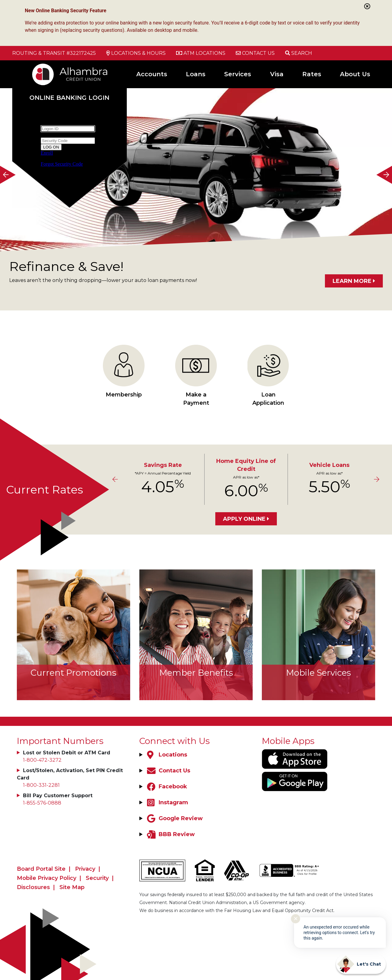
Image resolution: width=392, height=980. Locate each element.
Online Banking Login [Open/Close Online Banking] (70, 97)
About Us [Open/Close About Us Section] (355, 74)
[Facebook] (166, 787)
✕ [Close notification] (296, 919)
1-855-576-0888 (42, 803)
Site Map (72, 887)
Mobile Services (318, 673)
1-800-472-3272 (42, 760)
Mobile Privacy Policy (47, 878)
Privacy (85, 869)
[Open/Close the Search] (299, 53)
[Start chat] (361, 964)
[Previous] (8, 175)
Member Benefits (196, 673)
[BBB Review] (170, 834)
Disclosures (33, 887)
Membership (124, 371)
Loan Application (268, 375)
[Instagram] (167, 802)
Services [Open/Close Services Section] (238, 74)
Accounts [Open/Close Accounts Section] (152, 74)
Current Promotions (73, 673)
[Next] (384, 175)
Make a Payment (196, 375)
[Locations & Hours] (136, 53)
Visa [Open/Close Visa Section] (277, 74)
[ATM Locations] (201, 53)
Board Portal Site (41, 869)
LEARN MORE (352, 281)
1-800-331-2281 (41, 785)
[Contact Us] (255, 53)
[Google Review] (174, 818)
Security (97, 878)
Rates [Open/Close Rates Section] (312, 74)
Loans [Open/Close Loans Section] (196, 74)
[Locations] (166, 755)
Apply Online (244, 519)
